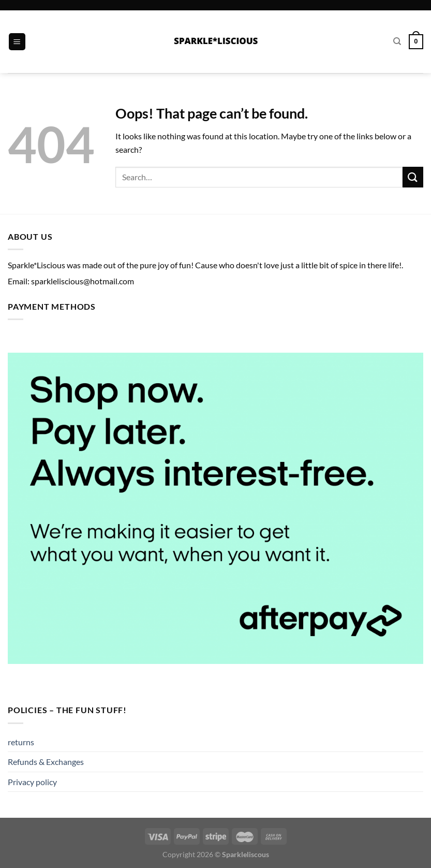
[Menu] (17, 42)
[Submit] (413, 177)
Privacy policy (32, 782)
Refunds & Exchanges (46, 762)
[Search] (397, 41)
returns (21, 742)
